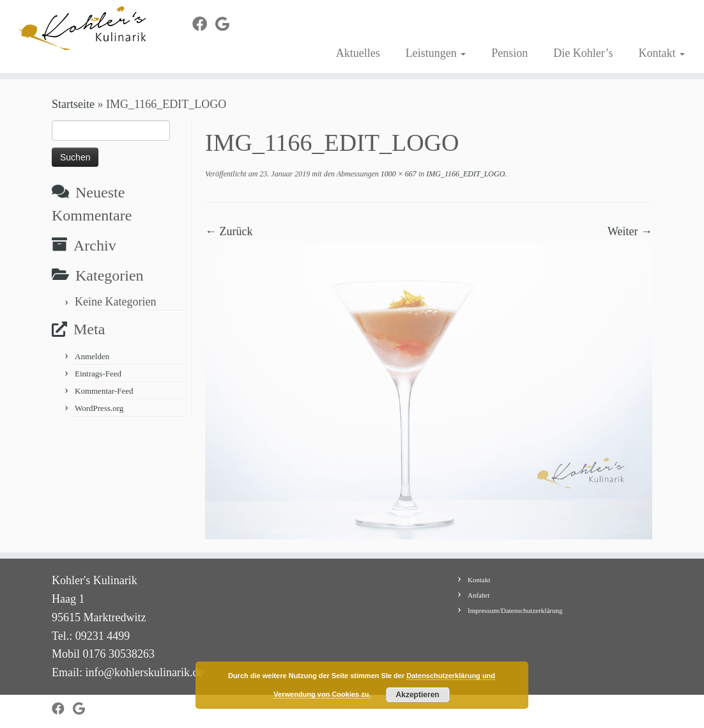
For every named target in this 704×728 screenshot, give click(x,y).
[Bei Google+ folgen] (226, 24)
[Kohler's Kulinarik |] (82, 28)
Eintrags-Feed (98, 374)
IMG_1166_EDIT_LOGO (464, 174)
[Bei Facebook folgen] (204, 24)
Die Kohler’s (583, 53)
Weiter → (630, 231)
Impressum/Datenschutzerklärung (515, 610)
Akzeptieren (418, 695)
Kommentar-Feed (104, 391)
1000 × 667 (398, 174)
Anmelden (92, 356)
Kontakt (662, 53)
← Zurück (229, 231)
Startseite (73, 104)
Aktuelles (358, 53)
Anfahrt (478, 595)
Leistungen (436, 53)
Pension (509, 53)
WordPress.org (99, 408)
